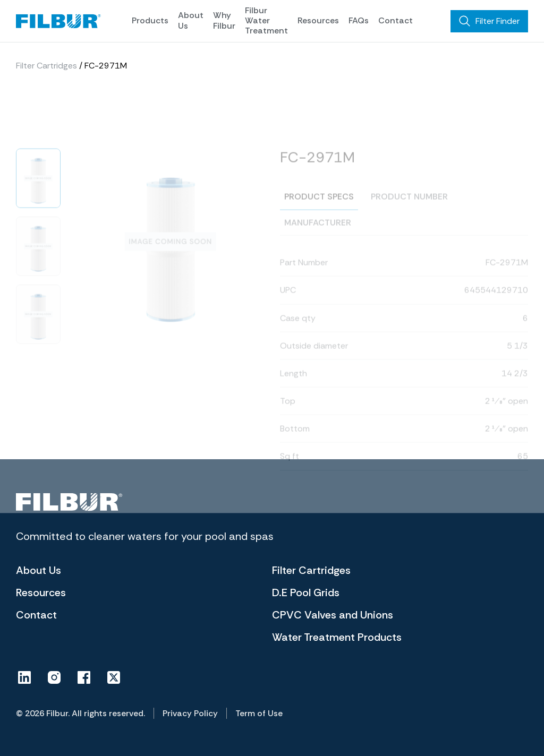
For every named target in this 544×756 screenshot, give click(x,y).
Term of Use (259, 713)
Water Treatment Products (337, 637)
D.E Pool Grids (306, 592)
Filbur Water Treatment (266, 20)
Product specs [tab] (319, 212)
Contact (396, 20)
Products (150, 20)
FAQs (359, 20)
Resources (318, 20)
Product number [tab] (409, 212)
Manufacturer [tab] (318, 238)
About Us (191, 20)
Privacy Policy (190, 713)
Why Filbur (224, 20)
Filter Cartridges (46, 69)
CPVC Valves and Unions (333, 615)
